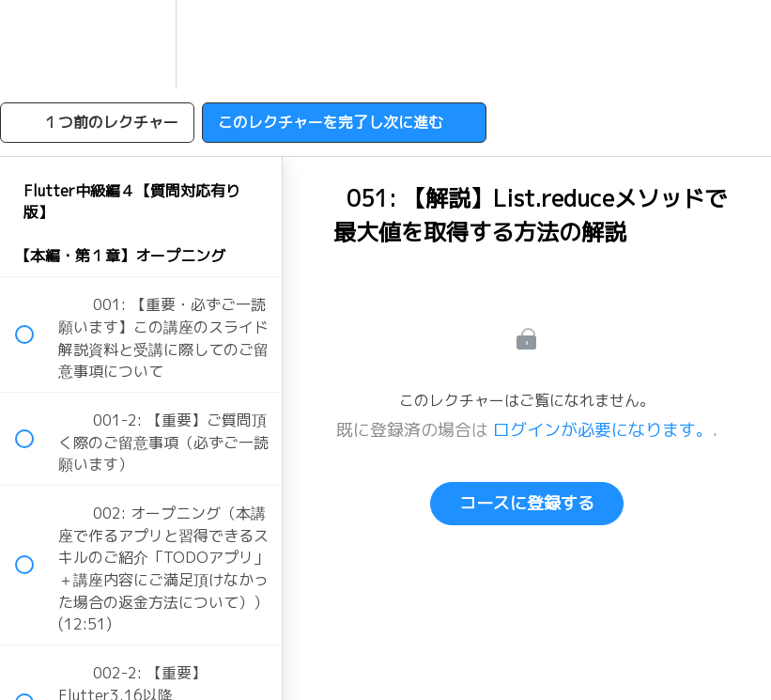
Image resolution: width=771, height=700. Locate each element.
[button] (35, 45)
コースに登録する (527, 503)
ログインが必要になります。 (603, 430)
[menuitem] (141, 45)
